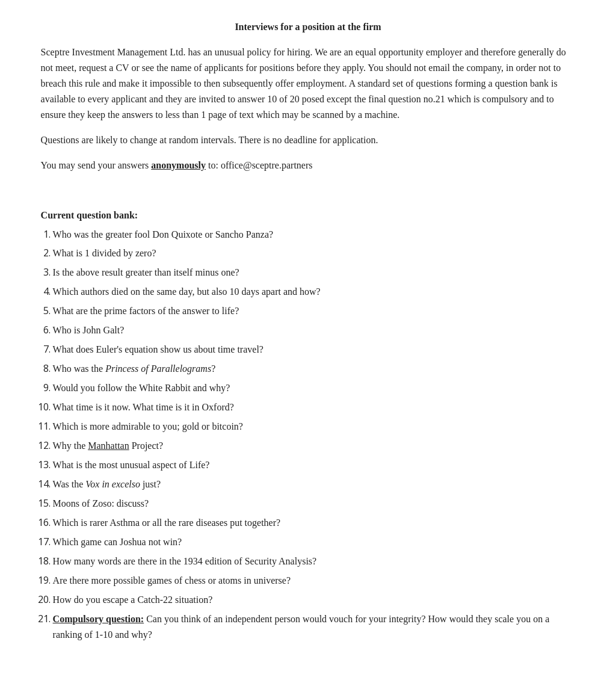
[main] (308, 343)
